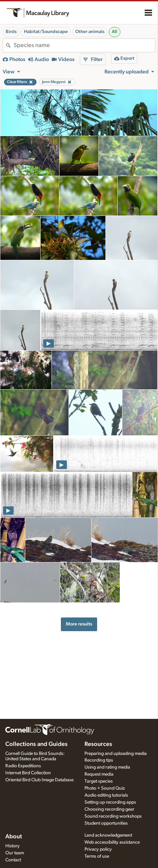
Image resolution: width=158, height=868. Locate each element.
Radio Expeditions (23, 766)
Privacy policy (98, 849)
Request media (99, 774)
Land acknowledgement (108, 835)
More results (79, 624)
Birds (11, 32)
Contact (13, 860)
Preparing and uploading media (116, 754)
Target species (99, 781)
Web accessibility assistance (112, 842)
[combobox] (84, 45)
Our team (15, 853)
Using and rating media (107, 767)
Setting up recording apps (110, 802)
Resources (98, 744)
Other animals (90, 32)
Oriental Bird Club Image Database (39, 780)
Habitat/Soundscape (46, 32)
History (12, 846)
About (14, 837)
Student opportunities (106, 823)
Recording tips (99, 760)
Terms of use (97, 856)
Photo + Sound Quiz (105, 788)
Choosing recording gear (109, 809)
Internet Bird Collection (28, 773)
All (115, 32)
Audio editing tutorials (106, 795)
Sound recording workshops (113, 816)
